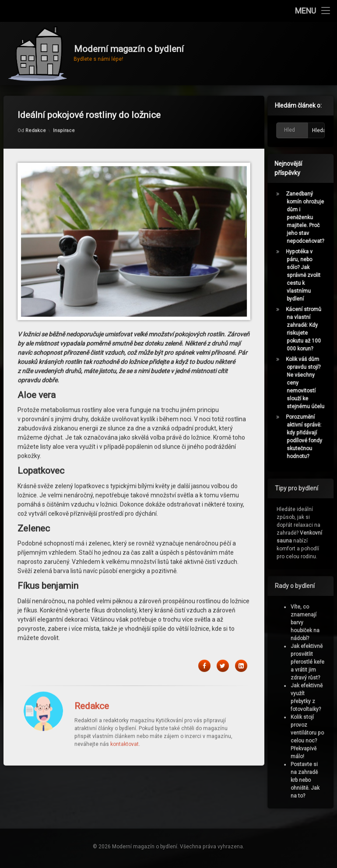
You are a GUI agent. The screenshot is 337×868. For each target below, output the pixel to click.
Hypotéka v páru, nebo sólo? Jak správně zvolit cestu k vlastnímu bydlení (306, 275)
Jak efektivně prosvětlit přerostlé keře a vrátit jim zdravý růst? (310, 662)
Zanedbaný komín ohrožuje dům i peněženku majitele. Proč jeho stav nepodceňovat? (307, 217)
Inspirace (64, 108)
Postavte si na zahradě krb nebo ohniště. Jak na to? (307, 780)
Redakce (36, 108)
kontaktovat (125, 721)
